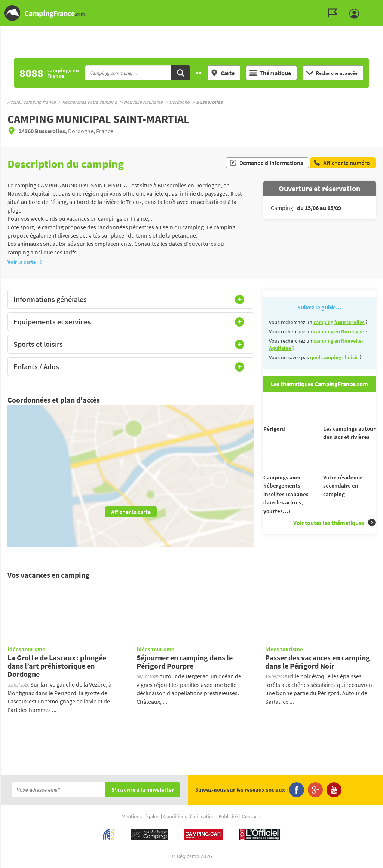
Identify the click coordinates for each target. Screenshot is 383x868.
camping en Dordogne (339, 331)
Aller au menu (374, 6)
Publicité (228, 817)
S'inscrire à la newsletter (143, 790)
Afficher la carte (131, 512)
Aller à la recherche (381, 6)
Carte (223, 73)
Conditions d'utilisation (189, 817)
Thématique (270, 73)
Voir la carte (25, 262)
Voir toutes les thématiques (334, 536)
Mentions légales (140, 817)
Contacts (252, 817)
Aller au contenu (377, 6)
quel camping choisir (334, 357)
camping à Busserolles (339, 322)
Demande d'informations (266, 164)
